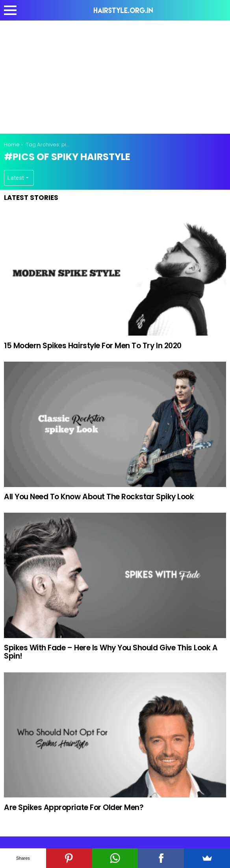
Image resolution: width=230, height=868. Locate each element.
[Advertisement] (117, 76)
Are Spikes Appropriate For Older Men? (74, 807)
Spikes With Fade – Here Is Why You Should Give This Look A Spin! (111, 652)
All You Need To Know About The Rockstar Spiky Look (99, 497)
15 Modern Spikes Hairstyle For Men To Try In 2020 (93, 346)
